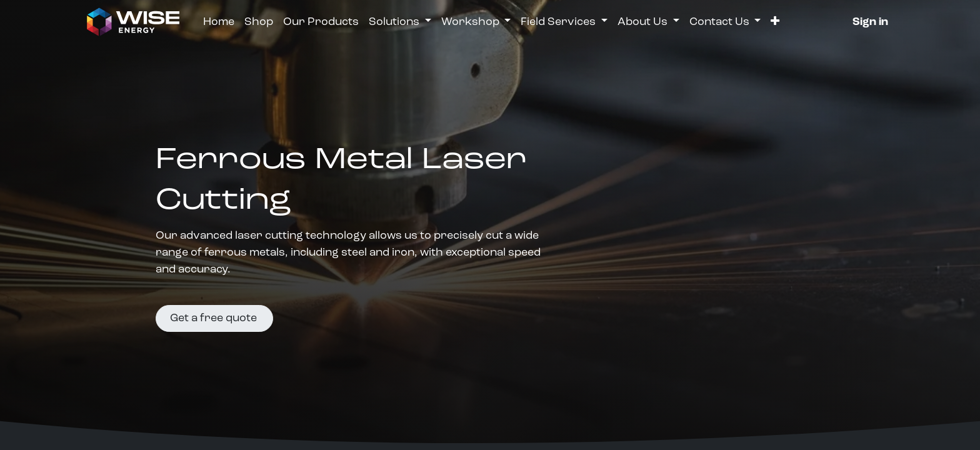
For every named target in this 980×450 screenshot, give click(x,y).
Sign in (870, 22)
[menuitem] (219, 22)
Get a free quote (215, 318)
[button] (775, 22)
